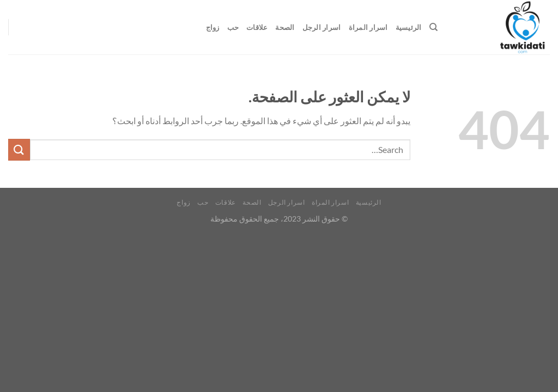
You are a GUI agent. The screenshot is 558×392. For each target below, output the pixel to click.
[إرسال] (19, 149)
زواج (213, 27)
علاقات (257, 27)
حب (233, 27)
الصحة (285, 27)
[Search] (433, 27)
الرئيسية (409, 27)
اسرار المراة (368, 27)
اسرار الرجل (322, 27)
